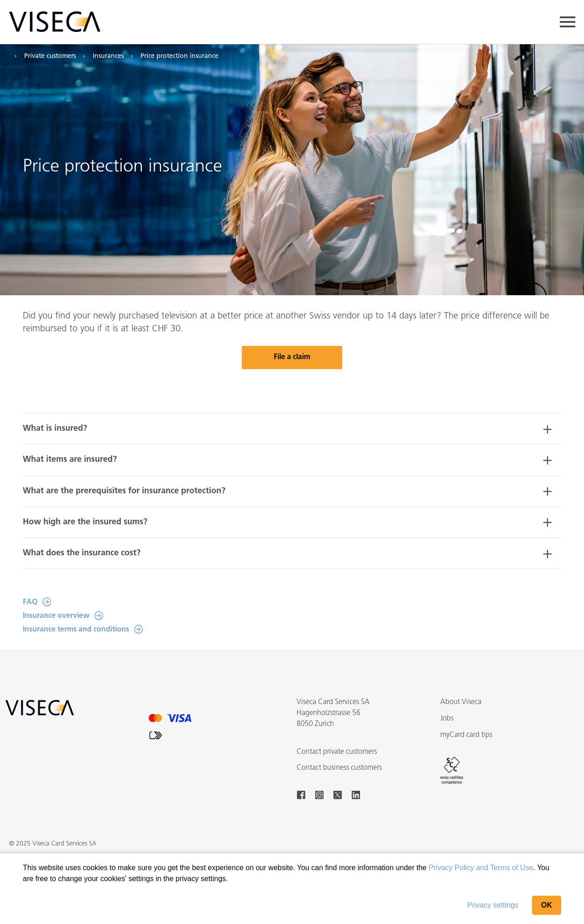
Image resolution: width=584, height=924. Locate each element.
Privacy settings (493, 905)
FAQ (30, 602)
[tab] (292, 429)
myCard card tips (466, 735)
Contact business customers (339, 768)
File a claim (292, 357)
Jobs (447, 719)
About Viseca (461, 702)
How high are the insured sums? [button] (85, 522)
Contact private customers (337, 752)
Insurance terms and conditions (76, 630)
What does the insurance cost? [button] (82, 553)
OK (547, 905)
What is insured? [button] (55, 429)
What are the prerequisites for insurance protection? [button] (124, 491)
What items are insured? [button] (70, 460)
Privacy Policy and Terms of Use (481, 868)
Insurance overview (56, 616)
